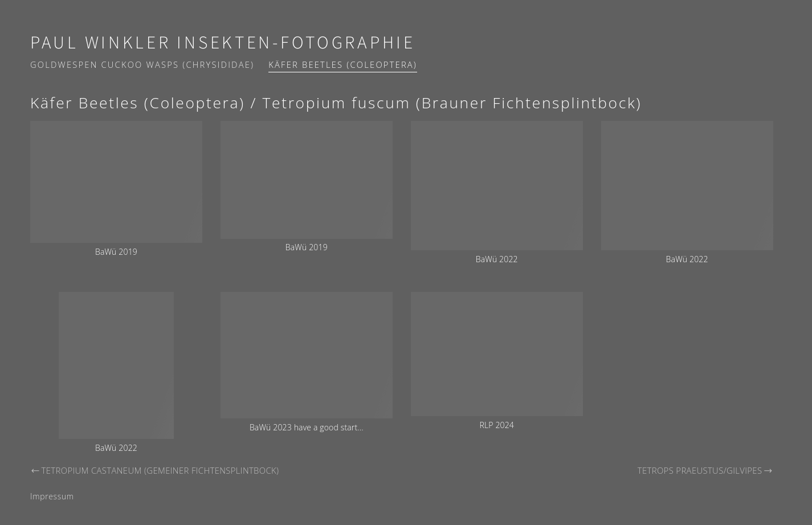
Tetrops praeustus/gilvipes (705, 470)
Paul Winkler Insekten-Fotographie (223, 43)
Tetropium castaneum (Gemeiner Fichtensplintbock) (155, 470)
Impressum (52, 496)
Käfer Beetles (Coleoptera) (343, 64)
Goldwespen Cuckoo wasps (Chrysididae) (142, 64)
